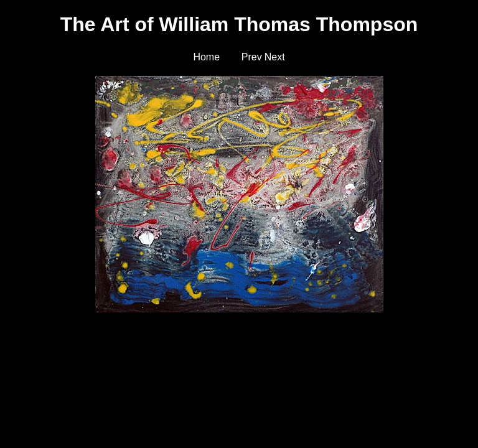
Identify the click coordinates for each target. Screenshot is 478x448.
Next (275, 57)
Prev (252, 57)
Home (206, 57)
